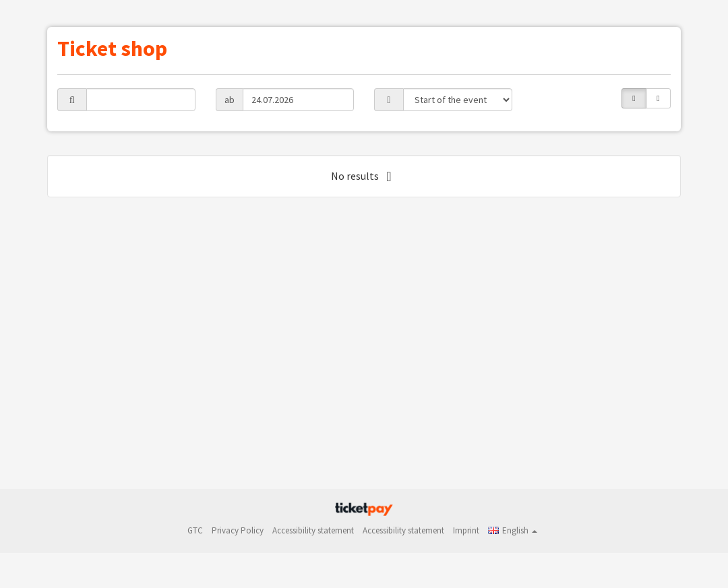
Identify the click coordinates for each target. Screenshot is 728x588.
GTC (195, 530)
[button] (513, 530)
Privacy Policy (238, 530)
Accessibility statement (313, 530)
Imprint (466, 530)
